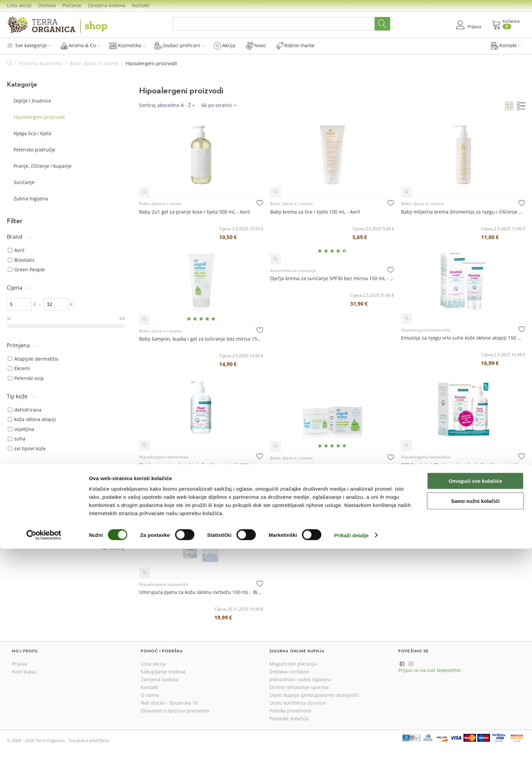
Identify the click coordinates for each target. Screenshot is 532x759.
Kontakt (141, 5)
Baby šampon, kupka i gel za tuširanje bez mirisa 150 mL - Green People (201, 339)
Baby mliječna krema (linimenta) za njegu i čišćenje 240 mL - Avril (463, 212)
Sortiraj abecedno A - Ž (167, 105)
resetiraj (116, 548)
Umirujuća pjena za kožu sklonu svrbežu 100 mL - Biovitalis (201, 592)
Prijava (20, 664)
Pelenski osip (26, 378)
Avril (16, 250)
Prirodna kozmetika (41, 63)
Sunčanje (24, 182)
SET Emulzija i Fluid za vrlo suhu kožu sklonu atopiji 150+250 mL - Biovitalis (463, 465)
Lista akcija (19, 5)
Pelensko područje (34, 150)
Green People (26, 269)
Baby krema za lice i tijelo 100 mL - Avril (315, 212)
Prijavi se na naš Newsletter (430, 670)
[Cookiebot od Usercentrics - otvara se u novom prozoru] (44, 746)
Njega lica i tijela (32, 133)
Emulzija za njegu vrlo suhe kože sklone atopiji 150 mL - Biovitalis (463, 338)
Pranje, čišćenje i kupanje (43, 166)
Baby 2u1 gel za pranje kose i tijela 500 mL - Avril (195, 212)
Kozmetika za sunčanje (293, 270)
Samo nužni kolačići (475, 711)
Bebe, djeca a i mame (94, 63)
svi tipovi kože (27, 448)
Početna (9, 63)
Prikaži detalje (351, 746)
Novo (256, 46)
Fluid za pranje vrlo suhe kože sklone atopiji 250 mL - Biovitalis (201, 465)
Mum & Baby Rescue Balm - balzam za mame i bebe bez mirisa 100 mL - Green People (332, 466)
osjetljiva (21, 429)
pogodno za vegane (33, 531)
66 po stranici (219, 105)
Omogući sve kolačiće (475, 691)
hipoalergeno (26, 521)
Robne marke (295, 46)
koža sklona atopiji (32, 419)
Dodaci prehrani (180, 46)
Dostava (47, 5)
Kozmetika (127, 46)
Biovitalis (21, 260)
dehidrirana (25, 410)
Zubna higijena (31, 198)
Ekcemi (19, 368)
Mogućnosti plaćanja (293, 664)
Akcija (225, 46)
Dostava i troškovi (289, 672)
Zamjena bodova (107, 5)
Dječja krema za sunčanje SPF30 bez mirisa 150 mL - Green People (332, 278)
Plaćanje (72, 5)
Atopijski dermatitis (33, 359)
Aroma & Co (80, 46)
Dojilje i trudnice (32, 101)
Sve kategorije (29, 45)
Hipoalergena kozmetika (426, 330)
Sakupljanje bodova (163, 672)
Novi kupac (24, 672)
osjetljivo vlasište (30, 480)
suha (17, 439)
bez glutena (24, 511)
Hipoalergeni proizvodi (39, 117)
